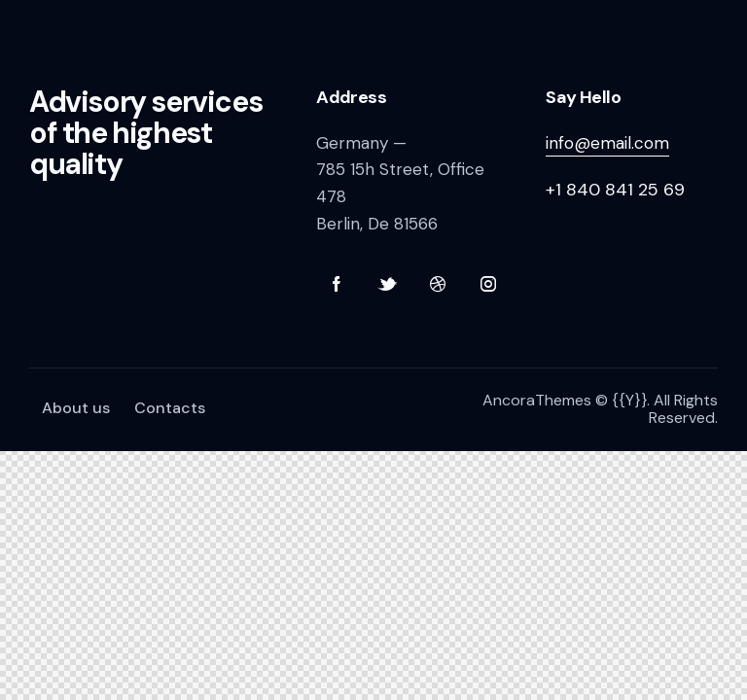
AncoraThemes (537, 400)
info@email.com (607, 143)
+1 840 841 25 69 (615, 190)
